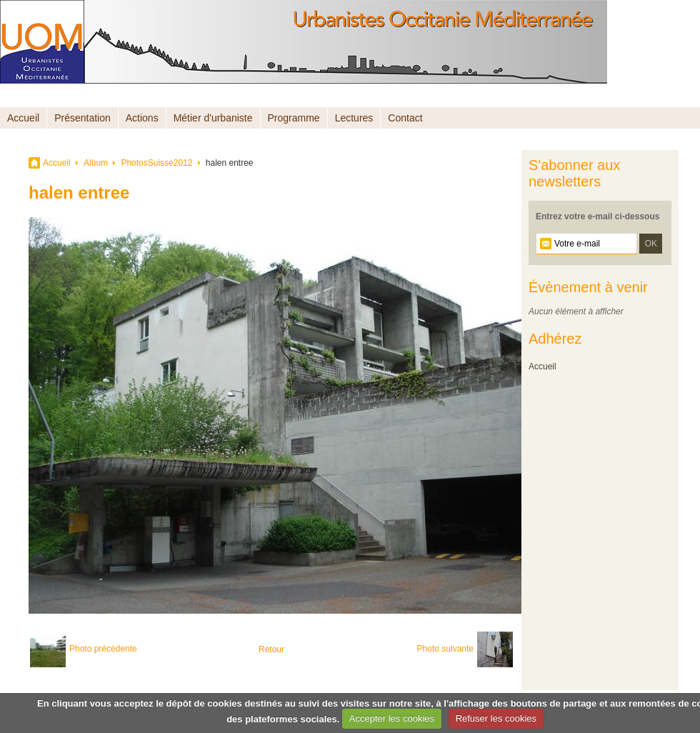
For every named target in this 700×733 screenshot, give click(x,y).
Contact (405, 118)
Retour (271, 649)
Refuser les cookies (496, 718)
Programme (294, 118)
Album (96, 163)
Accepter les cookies (392, 718)
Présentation (82, 118)
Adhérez (555, 339)
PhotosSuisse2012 (156, 163)
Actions (142, 118)
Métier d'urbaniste (213, 118)
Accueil (23, 118)
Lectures (354, 118)
